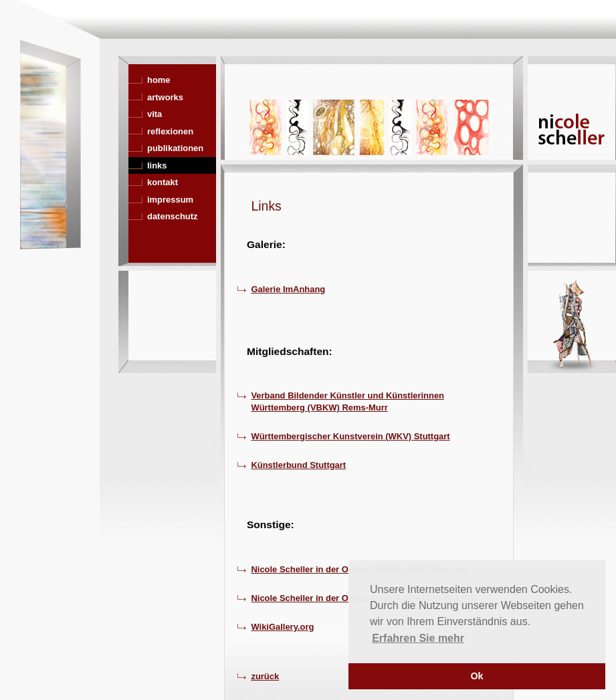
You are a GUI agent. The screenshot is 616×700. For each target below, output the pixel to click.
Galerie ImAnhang (288, 289)
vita (155, 114)
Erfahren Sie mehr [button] (418, 638)
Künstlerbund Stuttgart (298, 465)
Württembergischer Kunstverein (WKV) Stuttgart (350, 436)
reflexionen (170, 131)
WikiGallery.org (282, 627)
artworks (165, 97)
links (157, 165)
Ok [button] (477, 676)
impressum (170, 200)
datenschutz (173, 216)
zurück (265, 676)
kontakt (163, 182)
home (159, 80)
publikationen (175, 148)
